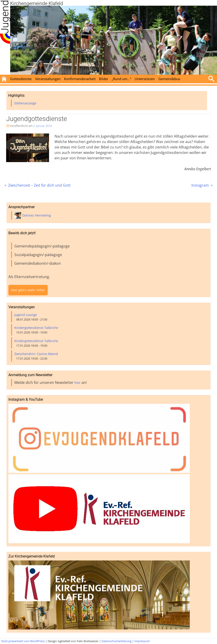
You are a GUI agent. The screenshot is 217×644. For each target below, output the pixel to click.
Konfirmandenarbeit (80, 79)
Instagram (202, 185)
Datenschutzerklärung (116, 641)
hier (78, 383)
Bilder (104, 79)
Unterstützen (145, 79)
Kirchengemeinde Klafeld (37, 3)
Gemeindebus (169, 79)
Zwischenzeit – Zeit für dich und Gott (37, 185)
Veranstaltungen (48, 79)
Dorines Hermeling (37, 215)
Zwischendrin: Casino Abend (36, 354)
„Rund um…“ (121, 79)
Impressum (142, 641)
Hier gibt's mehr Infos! (28, 290)
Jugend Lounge (26, 315)
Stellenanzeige (25, 103)
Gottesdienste (21, 79)
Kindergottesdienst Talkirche (36, 328)
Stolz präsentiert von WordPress (23, 641)
